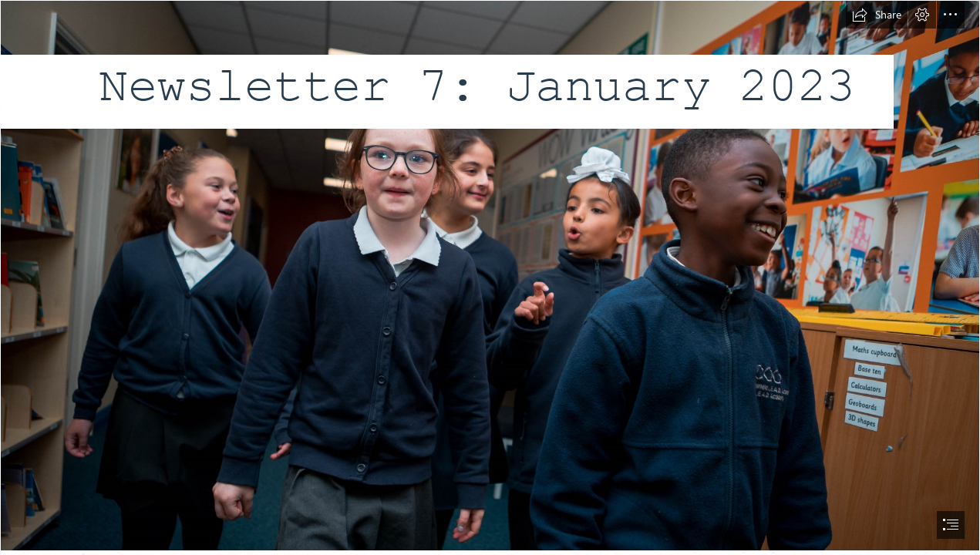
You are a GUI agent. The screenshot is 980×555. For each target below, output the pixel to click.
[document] (490, 277)
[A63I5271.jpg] (490, 276)
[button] (877, 15)
